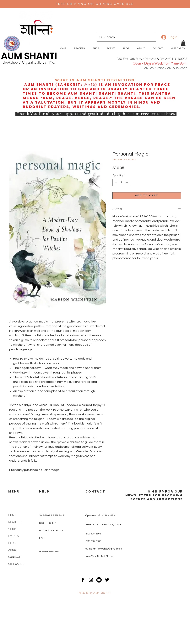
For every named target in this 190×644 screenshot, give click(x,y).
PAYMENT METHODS (51, 531)
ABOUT (13, 550)
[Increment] (127, 182)
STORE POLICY (48, 523)
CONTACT (14, 557)
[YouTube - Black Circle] (99, 580)
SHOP (12, 529)
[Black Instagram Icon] (91, 580)
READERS (15, 522)
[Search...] (126, 37)
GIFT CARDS (16, 564)
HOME (12, 515)
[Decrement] (115, 182)
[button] (183, 43)
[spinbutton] (121, 182)
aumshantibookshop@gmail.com (104, 549)
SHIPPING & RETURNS (52, 516)
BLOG (12, 543)
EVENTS (14, 536)
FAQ (42, 538)
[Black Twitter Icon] (107, 580)
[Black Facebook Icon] (83, 580)
